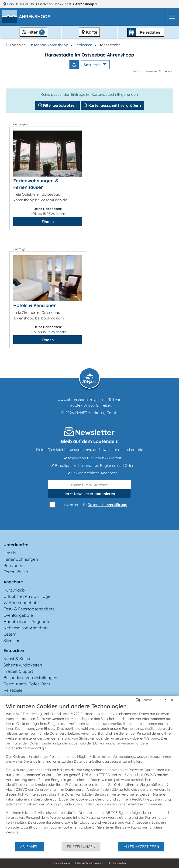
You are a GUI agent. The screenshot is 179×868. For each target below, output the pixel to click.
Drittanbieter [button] (117, 863)
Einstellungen (81, 847)
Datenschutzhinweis (89, 863)
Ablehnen (29, 847)
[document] (89, 772)
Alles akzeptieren (141, 847)
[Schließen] (172, 700)
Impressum (61, 863)
